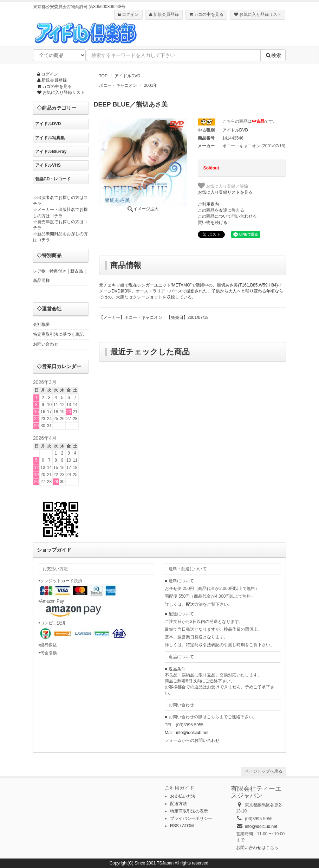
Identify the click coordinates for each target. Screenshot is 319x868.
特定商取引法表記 (203, 645)
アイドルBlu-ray (51, 152)
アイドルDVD (127, 76)
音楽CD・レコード (53, 179)
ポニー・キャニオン (118, 85)
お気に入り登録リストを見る (225, 192)
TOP (103, 76)
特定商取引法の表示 (189, 811)
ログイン (128, 14)
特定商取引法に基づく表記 (58, 334)
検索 (273, 55)
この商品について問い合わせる (227, 216)
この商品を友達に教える (221, 210)
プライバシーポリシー (191, 818)
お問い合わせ (46, 344)
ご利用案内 (208, 204)
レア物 (39, 271)
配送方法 (194, 604)
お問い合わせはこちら (257, 848)
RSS (174, 826)
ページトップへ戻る (263, 771)
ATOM (188, 826)
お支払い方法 (183, 796)
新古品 (77, 271)
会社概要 (41, 324)
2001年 (151, 85)
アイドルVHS (48, 165)
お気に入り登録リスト (258, 14)
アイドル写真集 (50, 138)
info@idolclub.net (192, 733)
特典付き (58, 271)
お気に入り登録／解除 (223, 186)
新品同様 (41, 281)
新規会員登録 (164, 14)
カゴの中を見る (206, 14)
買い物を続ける (213, 223)
